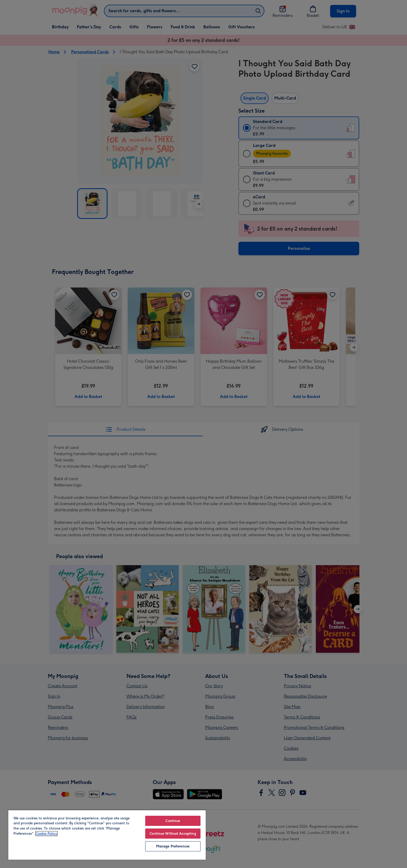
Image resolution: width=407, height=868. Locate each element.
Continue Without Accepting (173, 834)
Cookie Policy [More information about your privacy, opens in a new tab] (46, 834)
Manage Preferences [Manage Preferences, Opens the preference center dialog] (173, 846)
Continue (173, 821)
